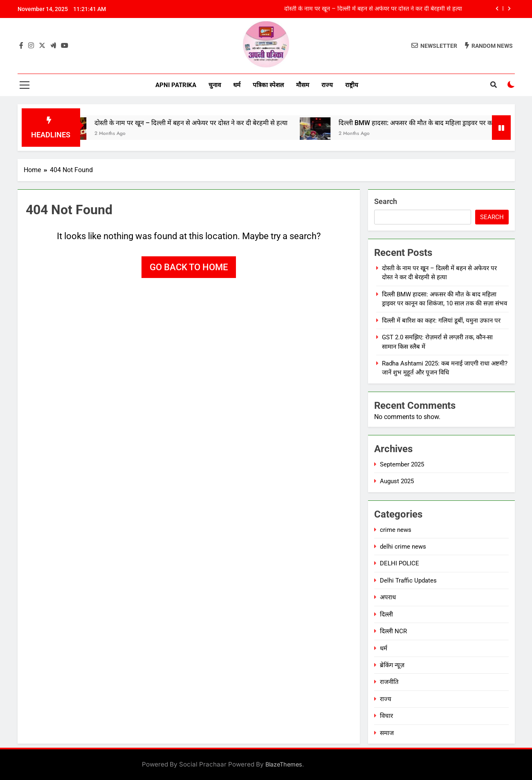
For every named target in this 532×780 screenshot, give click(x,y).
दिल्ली (386, 614)
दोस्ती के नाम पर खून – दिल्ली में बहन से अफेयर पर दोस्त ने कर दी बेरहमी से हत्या (373, 9)
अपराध (388, 597)
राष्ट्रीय (352, 85)
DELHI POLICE (400, 563)
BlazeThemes (284, 764)
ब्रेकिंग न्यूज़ (392, 665)
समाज (387, 733)
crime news (396, 530)
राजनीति (389, 682)
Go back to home (189, 267)
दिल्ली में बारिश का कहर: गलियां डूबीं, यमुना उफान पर (441, 321)
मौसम (303, 85)
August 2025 (397, 481)
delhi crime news (403, 547)
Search (386, 201)
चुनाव (215, 85)
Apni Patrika (176, 85)
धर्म (237, 85)
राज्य (327, 85)
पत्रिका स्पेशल (268, 85)
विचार (386, 716)
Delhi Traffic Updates (408, 581)
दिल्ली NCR (393, 631)
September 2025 (402, 464)
